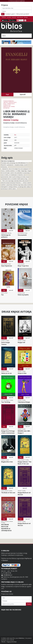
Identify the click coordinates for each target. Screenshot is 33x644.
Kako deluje (20, 17)
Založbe (9, 17)
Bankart (5, 560)
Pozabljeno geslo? (10, 14)
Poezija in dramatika (8, 101)
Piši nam (26, 17)
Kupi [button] (7, 94)
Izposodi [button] (23, 94)
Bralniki (14, 17)
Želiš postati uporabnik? (23, 14)
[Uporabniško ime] (16, 8)
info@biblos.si (8, 575)
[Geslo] (16, 11)
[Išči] (16, 36)
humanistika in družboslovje (9, 104)
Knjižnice (4, 17)
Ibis (15, 135)
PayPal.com (28, 558)
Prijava (29, 604)
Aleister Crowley (11, 120)
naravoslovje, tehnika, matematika (9, 107)
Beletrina (22, 638)
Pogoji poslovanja (11, 642)
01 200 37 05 (7, 573)
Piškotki (3, 642)
